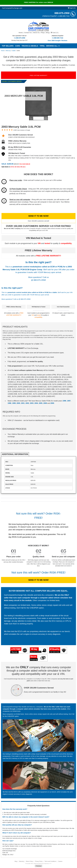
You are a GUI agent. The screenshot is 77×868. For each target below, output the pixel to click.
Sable (14, 51)
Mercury (8, 51)
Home (21, 33)
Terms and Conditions (50, 861)
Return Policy (29, 861)
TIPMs (42, 46)
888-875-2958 (62, 13)
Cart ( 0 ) (72, 8)
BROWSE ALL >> (53, 46)
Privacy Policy (39, 861)
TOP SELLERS (8, 46)
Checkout (38, 866)
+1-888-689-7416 (63, 16)
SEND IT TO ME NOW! (38, 216)
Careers (60, 861)
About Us (36, 33)
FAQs (43, 33)
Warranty (21, 861)
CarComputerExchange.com (12, 8)
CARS (18, 46)
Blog (48, 33)
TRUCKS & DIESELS (30, 46)
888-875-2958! (40, 280)
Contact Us (28, 33)
